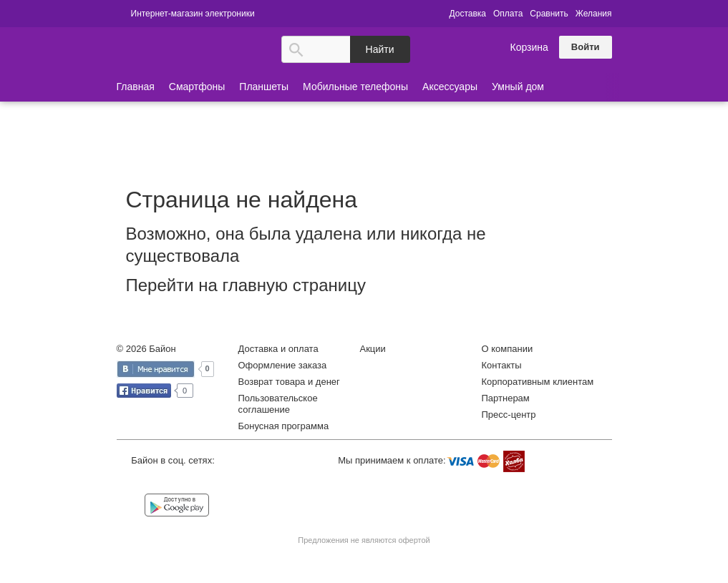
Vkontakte (133, 481)
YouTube (220, 482)
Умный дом (518, 87)
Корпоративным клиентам (538, 382)
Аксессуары (450, 87)
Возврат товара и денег (289, 382)
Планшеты (264, 87)
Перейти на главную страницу (246, 285)
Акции (373, 349)
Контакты (502, 365)
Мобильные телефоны (355, 87)
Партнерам (506, 398)
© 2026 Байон (146, 349)
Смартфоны (197, 87)
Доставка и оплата (278, 349)
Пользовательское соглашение (278, 404)
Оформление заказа (283, 365)
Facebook (162, 482)
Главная (136, 87)
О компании (508, 349)
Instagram (191, 482)
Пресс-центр (509, 415)
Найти (380, 49)
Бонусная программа (284, 426)
